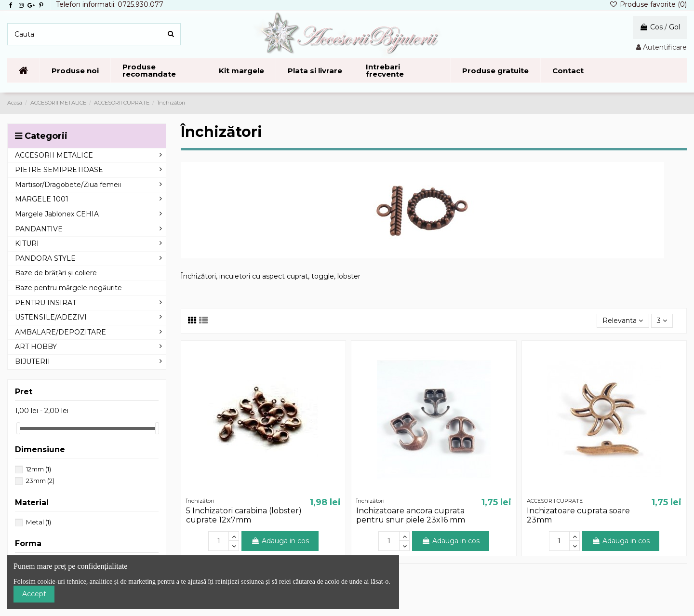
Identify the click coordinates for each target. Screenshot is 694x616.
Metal (39, 522)
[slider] (18, 428)
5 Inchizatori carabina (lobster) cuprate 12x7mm (244, 515)
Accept (34, 594)
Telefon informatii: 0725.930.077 (110, 4)
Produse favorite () (648, 4)
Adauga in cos (280, 541)
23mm (40, 481)
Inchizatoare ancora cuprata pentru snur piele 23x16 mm (411, 515)
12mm (39, 469)
